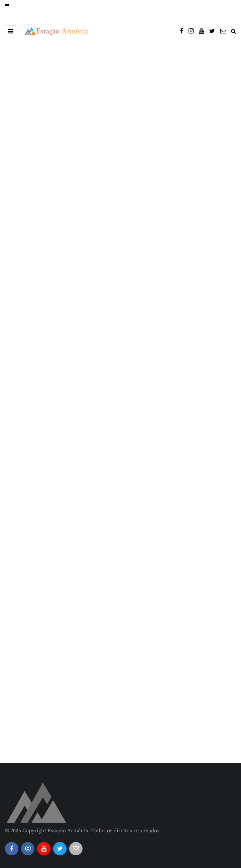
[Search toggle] (233, 31)
